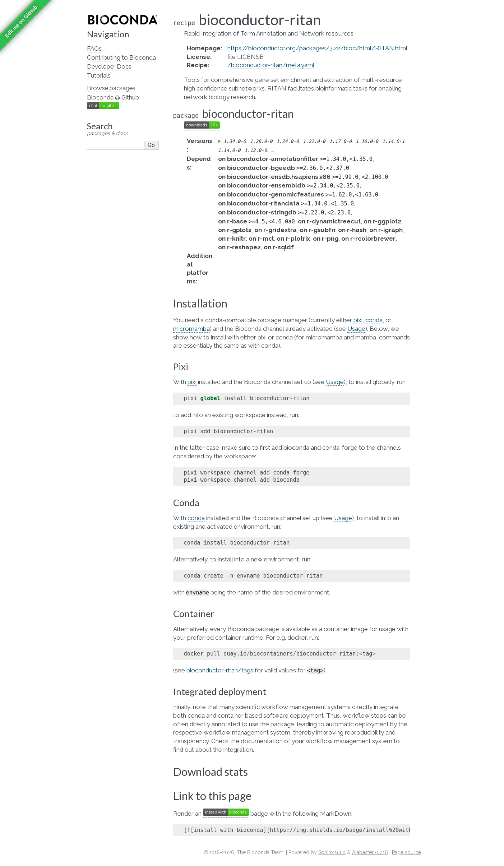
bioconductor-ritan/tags (220, 670)
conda (374, 320)
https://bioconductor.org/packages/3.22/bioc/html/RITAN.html (317, 48)
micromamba (191, 329)
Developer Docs (109, 66)
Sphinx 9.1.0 (332, 852)
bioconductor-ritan (257, 65)
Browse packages (111, 88)
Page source (406, 852)
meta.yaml (300, 65)
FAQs (94, 48)
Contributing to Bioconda (121, 57)
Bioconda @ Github (113, 97)
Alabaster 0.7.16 (370, 852)
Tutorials (99, 75)
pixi (358, 320)
